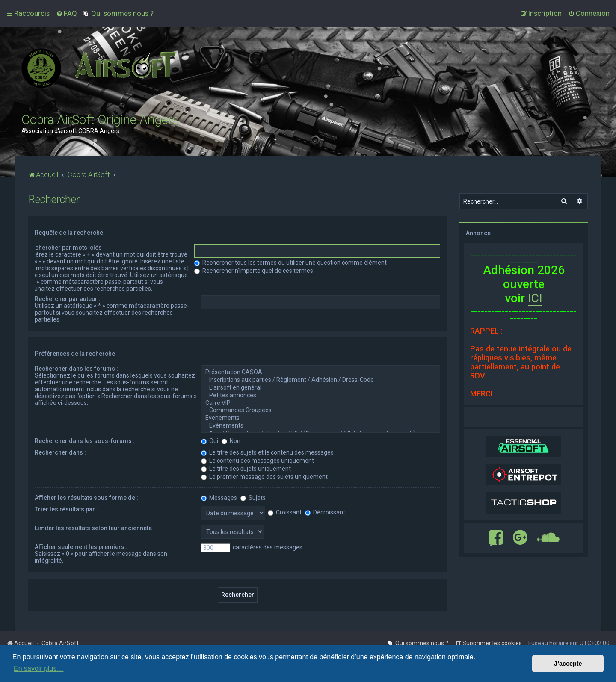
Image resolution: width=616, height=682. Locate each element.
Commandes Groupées (321, 410)
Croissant (285, 512)
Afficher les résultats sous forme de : (86, 498)
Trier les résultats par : (66, 509)
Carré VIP (321, 403)
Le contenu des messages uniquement (258, 461)
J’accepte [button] (568, 664)
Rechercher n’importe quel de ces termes (254, 271)
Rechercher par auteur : (68, 299)
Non (231, 441)
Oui (210, 441)
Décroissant (325, 512)
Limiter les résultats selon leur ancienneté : (95, 528)
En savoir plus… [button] (39, 669)
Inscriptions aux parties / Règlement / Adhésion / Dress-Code (321, 380)
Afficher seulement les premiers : (81, 547)
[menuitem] (67, 13)
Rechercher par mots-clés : (66, 248)
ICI (535, 298)
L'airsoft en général (321, 388)
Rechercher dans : (60, 452)
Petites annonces (321, 396)
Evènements (321, 418)
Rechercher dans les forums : (76, 369)
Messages (219, 498)
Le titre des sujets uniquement (246, 469)
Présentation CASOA (321, 372)
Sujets (253, 498)
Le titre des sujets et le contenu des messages (267, 452)
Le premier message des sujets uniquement (264, 477)
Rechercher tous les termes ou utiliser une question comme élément (290, 263)
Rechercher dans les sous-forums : (85, 441)
